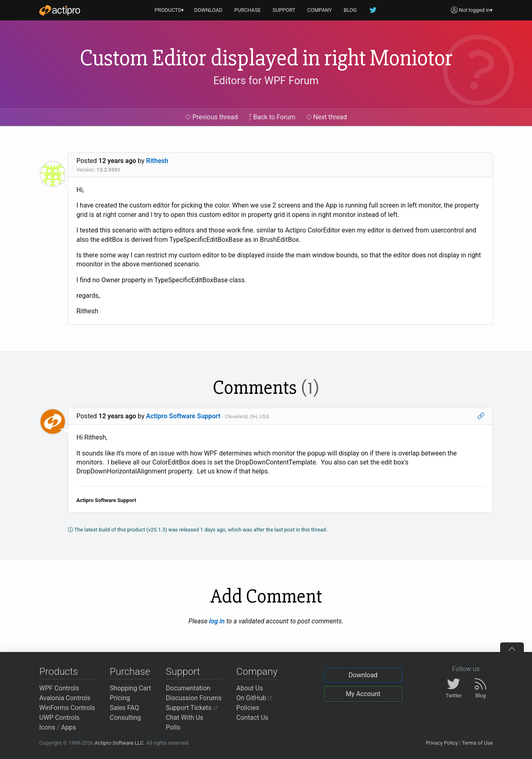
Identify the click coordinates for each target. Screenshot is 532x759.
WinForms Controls (67, 708)
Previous (211, 117)
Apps (69, 727)
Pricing (120, 698)
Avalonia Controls (65, 698)
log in (217, 621)
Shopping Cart (131, 688)
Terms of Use (477, 743)
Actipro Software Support (183, 416)
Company (257, 672)
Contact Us (252, 718)
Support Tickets (192, 708)
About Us (249, 688)
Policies (248, 708)
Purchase (130, 672)
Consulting (125, 718)
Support (183, 672)
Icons (47, 727)
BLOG (350, 10)
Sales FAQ (125, 708)
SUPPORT (284, 10)
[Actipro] (60, 10)
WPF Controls (59, 688)
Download (363, 675)
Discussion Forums (194, 698)
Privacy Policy (442, 743)
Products (59, 672)
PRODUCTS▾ (169, 10)
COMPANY (320, 10)
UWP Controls (59, 718)
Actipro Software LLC (119, 743)
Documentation (188, 688)
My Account (363, 694)
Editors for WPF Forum (266, 80)
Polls (173, 727)
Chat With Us (185, 718)
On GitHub (254, 698)
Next (327, 117)
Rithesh (157, 161)
